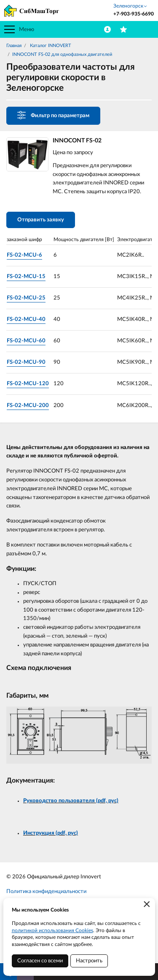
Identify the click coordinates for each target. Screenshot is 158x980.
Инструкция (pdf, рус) (51, 833)
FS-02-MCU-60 (26, 341)
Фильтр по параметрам (53, 115)
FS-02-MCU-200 (28, 406)
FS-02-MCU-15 (26, 277)
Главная (14, 46)
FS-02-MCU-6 (24, 255)
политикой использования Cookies (52, 930)
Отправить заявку (41, 220)
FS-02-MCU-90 (26, 362)
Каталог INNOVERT (50, 46)
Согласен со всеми (40, 961)
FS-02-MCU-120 (28, 384)
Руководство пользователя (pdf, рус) (71, 801)
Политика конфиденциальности (46, 892)
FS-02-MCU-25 (26, 298)
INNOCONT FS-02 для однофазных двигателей (62, 54)
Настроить (89, 961)
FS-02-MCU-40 (26, 319)
